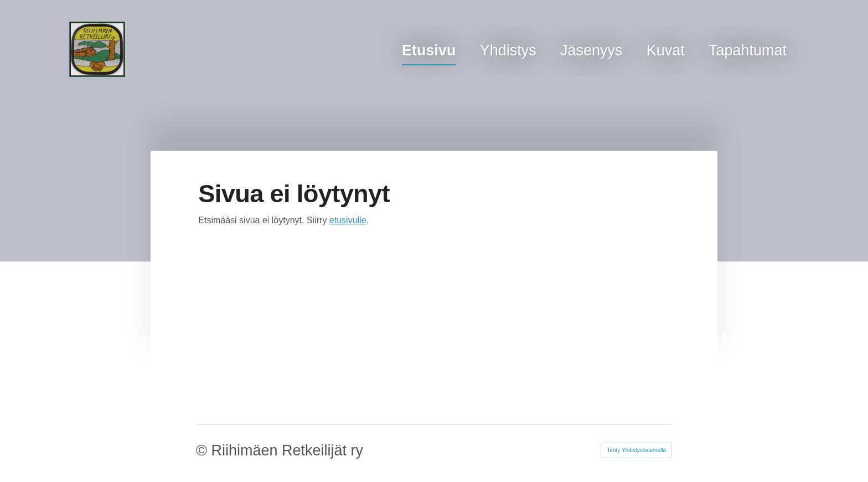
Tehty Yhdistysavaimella (636, 450)
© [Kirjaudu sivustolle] (203, 450)
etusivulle (348, 220)
